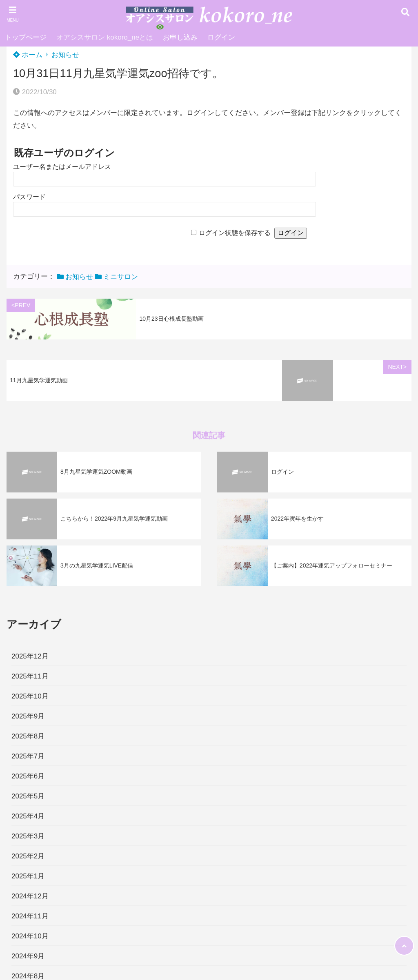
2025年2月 (28, 856)
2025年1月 (28, 876)
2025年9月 (28, 716)
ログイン (221, 37)
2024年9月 (28, 956)
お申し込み (180, 37)
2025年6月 (28, 776)
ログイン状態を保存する (235, 233)
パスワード (29, 197)
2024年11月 (30, 916)
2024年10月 (30, 936)
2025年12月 (30, 656)
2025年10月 (30, 696)
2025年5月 (28, 796)
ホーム (28, 55)
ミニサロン (121, 277)
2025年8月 (28, 736)
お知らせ (65, 55)
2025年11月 (30, 676)
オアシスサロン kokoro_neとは (105, 37)
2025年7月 (28, 756)
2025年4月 (28, 816)
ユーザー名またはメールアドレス (62, 167)
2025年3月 (28, 836)
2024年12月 (30, 896)
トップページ (26, 37)
